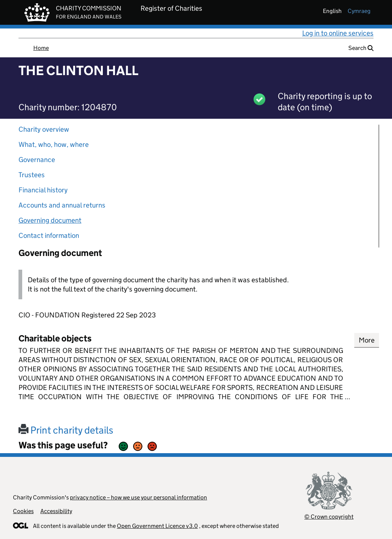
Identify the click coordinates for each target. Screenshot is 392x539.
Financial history (43, 190)
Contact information (49, 235)
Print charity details (66, 430)
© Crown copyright (329, 517)
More (367, 340)
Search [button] (361, 48)
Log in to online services (338, 33)
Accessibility (56, 511)
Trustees (32, 175)
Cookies (23, 511)
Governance (37, 160)
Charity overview (44, 129)
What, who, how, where (54, 144)
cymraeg (359, 11)
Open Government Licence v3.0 (157, 526)
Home (41, 48)
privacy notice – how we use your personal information (138, 497)
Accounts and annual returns (62, 205)
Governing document (50, 220)
